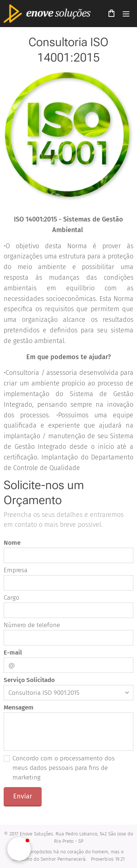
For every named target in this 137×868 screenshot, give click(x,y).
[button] (19, 849)
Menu (126, 14)
